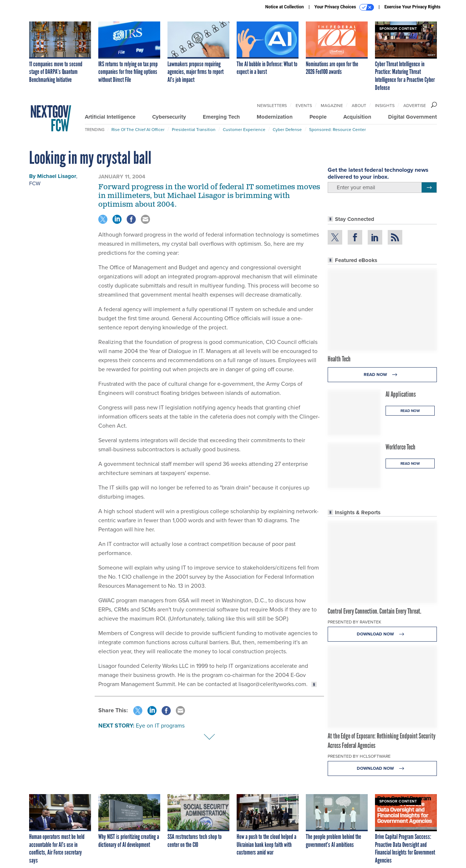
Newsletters (272, 106)
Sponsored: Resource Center (337, 130)
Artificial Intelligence (110, 117)
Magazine (332, 106)
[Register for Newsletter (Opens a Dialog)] (429, 187)
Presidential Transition (194, 130)
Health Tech (339, 359)
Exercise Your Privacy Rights (412, 7)
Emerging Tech (221, 117)
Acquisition (357, 117)
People (318, 117)
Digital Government (412, 117)
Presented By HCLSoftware (359, 756)
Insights (385, 106)
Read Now (382, 375)
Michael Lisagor (57, 176)
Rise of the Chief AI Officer (138, 130)
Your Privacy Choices (344, 7)
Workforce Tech (400, 447)
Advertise (415, 106)
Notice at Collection (284, 7)
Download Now (382, 634)
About (359, 106)
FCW (35, 183)
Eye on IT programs (160, 726)
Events (304, 106)
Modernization (275, 117)
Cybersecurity (169, 117)
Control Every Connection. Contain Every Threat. (374, 611)
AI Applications (401, 394)
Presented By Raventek (354, 622)
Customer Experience (244, 130)
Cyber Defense (287, 130)
